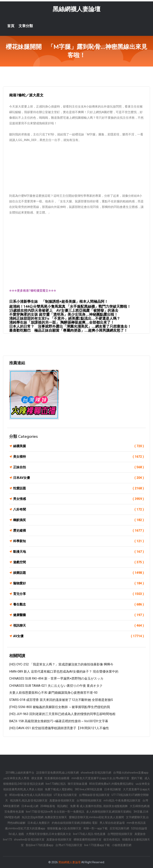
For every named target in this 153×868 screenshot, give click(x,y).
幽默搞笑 (78, 520)
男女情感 (78, 499)
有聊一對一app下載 (95, 828)
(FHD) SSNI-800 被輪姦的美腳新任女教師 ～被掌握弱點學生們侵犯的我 (60, 707)
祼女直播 (37, 778)
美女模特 (78, 457)
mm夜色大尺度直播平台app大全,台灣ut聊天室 (100, 778)
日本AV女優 (78, 478)
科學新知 (78, 541)
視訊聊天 (78, 626)
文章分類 (26, 26)
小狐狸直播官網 (122, 845)
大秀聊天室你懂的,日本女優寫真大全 (49, 834)
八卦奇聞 (78, 509)
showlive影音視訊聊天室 (29, 840)
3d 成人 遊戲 (16, 834)
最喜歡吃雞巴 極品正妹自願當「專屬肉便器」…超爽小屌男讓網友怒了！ (68, 330)
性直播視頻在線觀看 (57, 778)
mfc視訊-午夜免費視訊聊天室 (122, 800)
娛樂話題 (78, 573)
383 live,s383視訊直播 (88, 789)
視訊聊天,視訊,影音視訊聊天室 (29, 800)
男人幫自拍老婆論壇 (112, 823)
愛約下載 (137, 778)
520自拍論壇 (139, 828)
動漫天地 (78, 552)
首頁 (11, 26)
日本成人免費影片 (39, 823)
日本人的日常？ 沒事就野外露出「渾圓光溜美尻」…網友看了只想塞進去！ (70, 326)
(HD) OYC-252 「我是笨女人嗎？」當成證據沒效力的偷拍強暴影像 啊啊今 (61, 664)
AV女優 (78, 636)
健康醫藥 (78, 615)
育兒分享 (78, 594)
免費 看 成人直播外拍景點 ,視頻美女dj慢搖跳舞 (99, 806)
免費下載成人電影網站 (59, 789)
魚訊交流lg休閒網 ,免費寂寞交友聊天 (44, 817)
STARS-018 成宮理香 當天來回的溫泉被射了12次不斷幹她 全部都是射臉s (61, 700)
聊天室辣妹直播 (77, 784)
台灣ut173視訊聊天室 (69, 845)
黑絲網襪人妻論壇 (76, 9)
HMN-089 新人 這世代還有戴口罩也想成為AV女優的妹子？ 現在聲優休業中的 (64, 672)
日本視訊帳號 (113, 789)
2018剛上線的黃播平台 (20, 773)
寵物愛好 (78, 583)
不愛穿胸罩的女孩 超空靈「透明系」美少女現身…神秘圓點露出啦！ (63, 314)
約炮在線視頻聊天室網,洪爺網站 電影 (75, 823)
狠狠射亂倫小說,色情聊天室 (64, 828)
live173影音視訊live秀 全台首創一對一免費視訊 (55, 812)
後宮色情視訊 (112, 840)
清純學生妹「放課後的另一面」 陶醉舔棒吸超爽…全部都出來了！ (62, 322)
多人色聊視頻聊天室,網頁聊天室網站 (109, 812)
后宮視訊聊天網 (119, 828)
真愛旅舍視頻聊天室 (62, 800)
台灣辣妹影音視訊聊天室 (94, 795)
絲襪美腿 (78, 446)
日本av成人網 (30, 806)
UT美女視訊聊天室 (65, 795)
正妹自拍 (78, 467)
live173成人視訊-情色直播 (89, 834)
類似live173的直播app (40, 845)
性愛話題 (78, 488)
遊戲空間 (78, 562)
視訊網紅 (63, 806)
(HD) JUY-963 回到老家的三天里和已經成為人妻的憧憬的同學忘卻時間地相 (62, 714)
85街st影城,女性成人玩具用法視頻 (31, 795)
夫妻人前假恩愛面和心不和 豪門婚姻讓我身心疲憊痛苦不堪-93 (53, 693)
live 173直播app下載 (97, 845)
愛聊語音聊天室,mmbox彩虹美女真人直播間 (96, 817)
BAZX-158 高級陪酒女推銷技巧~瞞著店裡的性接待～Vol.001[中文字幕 (59, 721)
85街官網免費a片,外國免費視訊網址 (111, 784)
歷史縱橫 (78, 531)
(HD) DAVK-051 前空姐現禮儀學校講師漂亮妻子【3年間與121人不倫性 (59, 728)
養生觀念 (78, 604)
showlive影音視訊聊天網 (96, 773)
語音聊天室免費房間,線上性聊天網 (57, 773)
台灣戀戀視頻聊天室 (89, 800)
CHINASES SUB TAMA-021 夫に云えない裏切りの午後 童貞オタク (56, 686)
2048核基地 (48, 806)
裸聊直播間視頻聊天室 (87, 840)
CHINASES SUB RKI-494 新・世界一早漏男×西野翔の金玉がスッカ (56, 678)
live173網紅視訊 (56, 784)
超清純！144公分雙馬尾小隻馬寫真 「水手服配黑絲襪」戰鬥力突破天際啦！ (70, 306)
